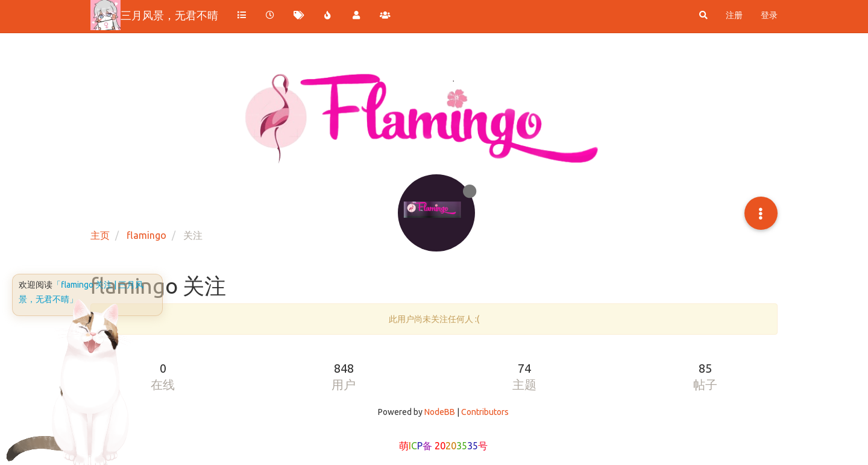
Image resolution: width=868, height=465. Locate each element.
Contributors (485, 412)
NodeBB (440, 412)
